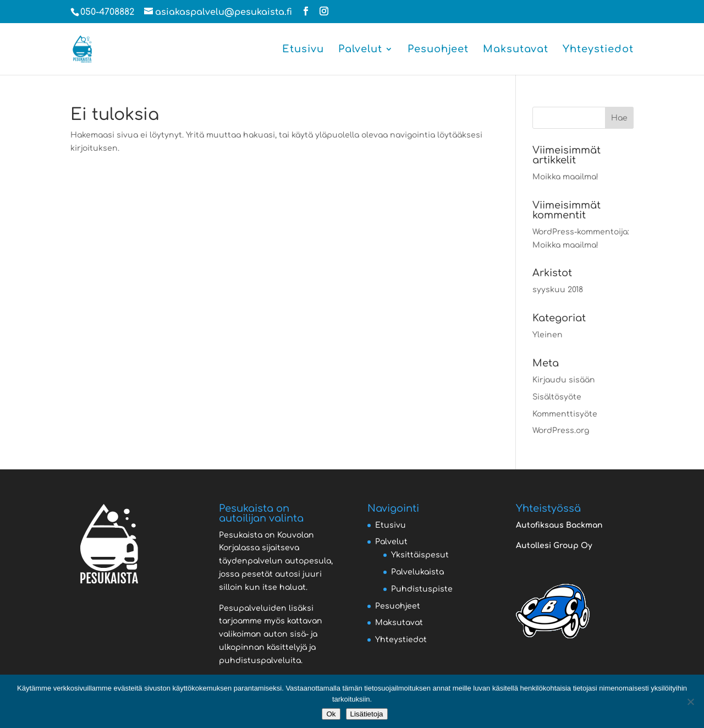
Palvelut (360, 50)
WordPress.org (561, 431)
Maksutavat (516, 50)
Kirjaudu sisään (564, 380)
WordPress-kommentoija (580, 232)
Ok (331, 714)
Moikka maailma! (565, 177)
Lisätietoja (367, 714)
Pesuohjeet (438, 50)
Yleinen (548, 335)
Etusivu (303, 50)
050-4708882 (107, 12)
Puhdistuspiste (422, 589)
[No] (690, 702)
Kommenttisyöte (565, 414)
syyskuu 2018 (558, 290)
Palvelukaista (417, 572)
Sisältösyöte (557, 397)
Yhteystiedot (598, 50)
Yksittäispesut (420, 555)
